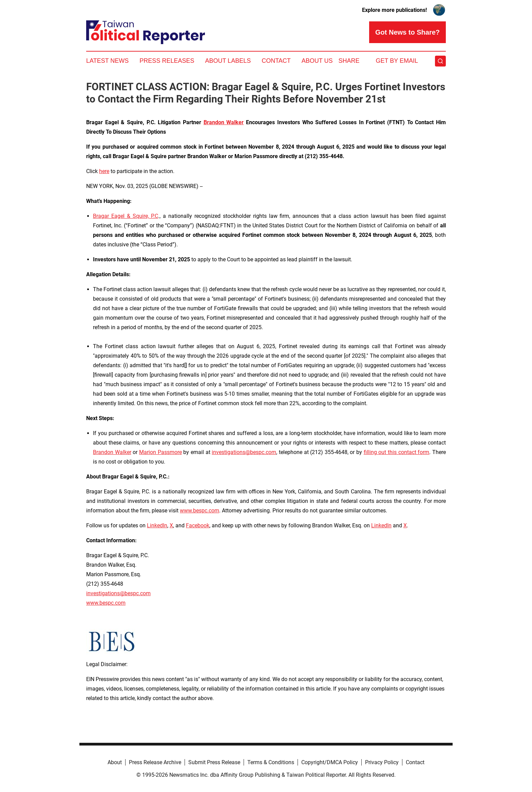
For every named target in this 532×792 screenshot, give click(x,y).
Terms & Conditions (271, 762)
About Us (317, 61)
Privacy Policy (382, 762)
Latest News (107, 61)
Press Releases (167, 61)
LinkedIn (157, 525)
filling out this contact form (397, 452)
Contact (276, 61)
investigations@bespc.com (244, 452)
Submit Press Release (214, 762)
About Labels (228, 61)
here (104, 171)
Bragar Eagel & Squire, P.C (126, 216)
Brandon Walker (112, 452)
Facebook (198, 525)
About (115, 762)
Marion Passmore (160, 452)
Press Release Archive (155, 762)
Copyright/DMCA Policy (330, 762)
